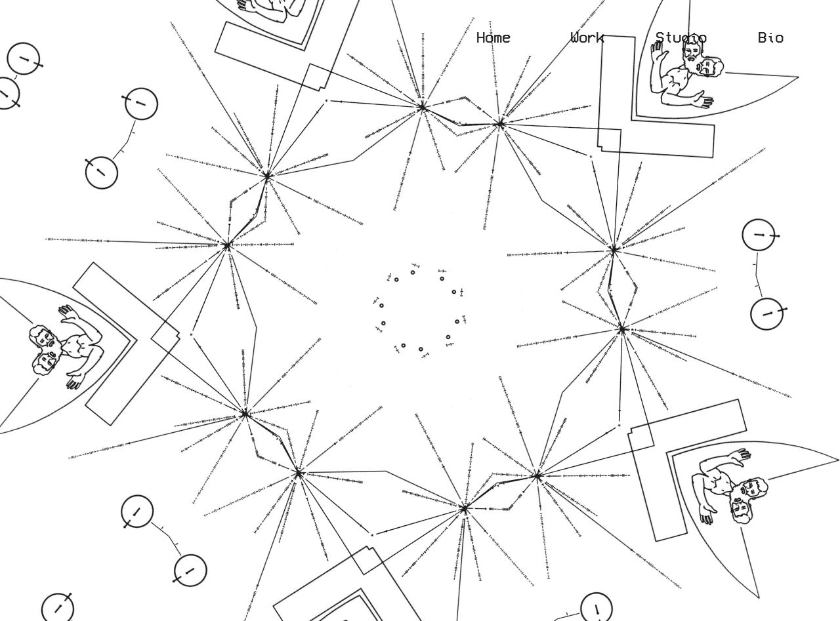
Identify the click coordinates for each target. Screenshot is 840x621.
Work (613, 37)
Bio (771, 37)
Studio (681, 37)
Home (493, 37)
